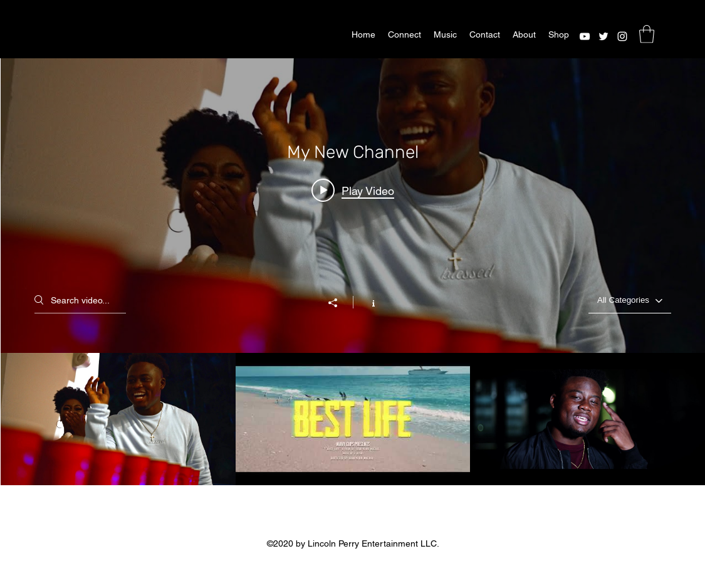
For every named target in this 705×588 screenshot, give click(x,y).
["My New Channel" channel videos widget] (353, 272)
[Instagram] (622, 36)
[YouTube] (585, 36)
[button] (647, 34)
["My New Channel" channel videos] (353, 419)
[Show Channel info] (367, 302)
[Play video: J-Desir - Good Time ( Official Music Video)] (353, 190)
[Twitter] (603, 36)
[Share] (339, 303)
